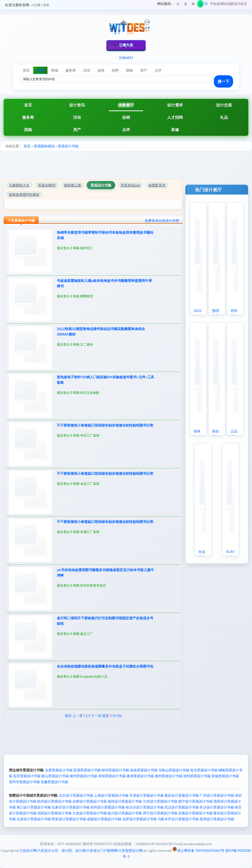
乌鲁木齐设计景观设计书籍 (178, 819)
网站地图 (227, 4)
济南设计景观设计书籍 (195, 813)
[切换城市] (126, 58)
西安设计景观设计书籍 (69, 819)
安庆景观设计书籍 (27, 776)
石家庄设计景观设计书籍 (71, 807)
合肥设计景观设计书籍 (90, 801)
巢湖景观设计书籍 (140, 776)
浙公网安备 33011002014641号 (198, 850)
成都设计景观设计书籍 (104, 819)
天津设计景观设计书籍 (146, 795)
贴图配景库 (157, 185)
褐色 (193, 5)
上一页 (78, 716)
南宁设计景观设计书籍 (195, 801)
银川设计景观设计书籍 (125, 813)
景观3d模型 (47, 185)
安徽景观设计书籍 (54, 782)
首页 (28, 105)
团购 (28, 129)
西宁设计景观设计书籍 (160, 813)
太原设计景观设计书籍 (34, 819)
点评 (126, 129)
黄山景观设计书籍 (55, 776)
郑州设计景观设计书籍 (108, 807)
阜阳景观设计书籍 (112, 776)
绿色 (200, 5)
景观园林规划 (44, 146)
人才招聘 (175, 117)
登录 (46, 5)
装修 (175, 129)
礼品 (224, 117)
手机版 (215, 4)
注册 (37, 5)
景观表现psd (130, 185)
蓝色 (186, 5)
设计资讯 (77, 105)
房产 (77, 129)
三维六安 (126, 45)
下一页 (96, 716)
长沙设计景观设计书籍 (217, 807)
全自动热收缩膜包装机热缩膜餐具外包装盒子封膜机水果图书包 (105, 666)
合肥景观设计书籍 (59, 770)
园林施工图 (73, 185)
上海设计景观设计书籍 (111, 795)
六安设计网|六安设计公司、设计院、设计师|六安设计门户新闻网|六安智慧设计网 (81, 850)
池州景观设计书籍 (197, 776)
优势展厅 (126, 105)
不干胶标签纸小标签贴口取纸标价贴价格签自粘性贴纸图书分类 (105, 425)
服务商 (28, 117)
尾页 (106, 716)
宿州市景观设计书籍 (24, 782)
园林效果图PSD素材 (24, 194)
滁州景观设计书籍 (83, 776)
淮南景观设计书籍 (144, 770)
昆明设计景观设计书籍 (217, 819)
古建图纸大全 (19, 185)
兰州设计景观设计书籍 (160, 801)
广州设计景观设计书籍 (217, 795)
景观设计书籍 (68, 146)
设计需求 (175, 105)
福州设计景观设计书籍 (125, 801)
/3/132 (116, 716)
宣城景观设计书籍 (225, 776)
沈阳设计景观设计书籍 (54, 813)
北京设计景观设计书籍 (76, 795)
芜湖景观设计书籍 (87, 770)
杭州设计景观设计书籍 (54, 801)
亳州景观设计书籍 (169, 776)
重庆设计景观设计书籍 (182, 795)
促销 (126, 117)
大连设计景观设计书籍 (90, 813)
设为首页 (241, 4)
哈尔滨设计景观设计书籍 (145, 807)
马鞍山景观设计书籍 (174, 770)
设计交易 (224, 105)
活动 (77, 117)
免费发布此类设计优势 (162, 221)
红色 (178, 5)
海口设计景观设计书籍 (34, 807)
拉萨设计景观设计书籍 (140, 819)
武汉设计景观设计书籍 (182, 807)
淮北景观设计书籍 (204, 770)
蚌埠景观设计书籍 (115, 770)
